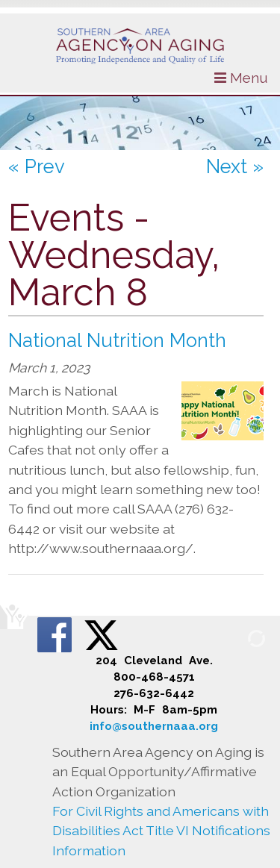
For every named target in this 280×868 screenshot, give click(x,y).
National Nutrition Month (117, 340)
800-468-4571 (154, 677)
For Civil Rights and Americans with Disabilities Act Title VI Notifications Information (161, 831)
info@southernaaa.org (154, 726)
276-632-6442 (154, 693)
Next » (235, 166)
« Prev (37, 166)
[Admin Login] (239, 638)
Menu (241, 78)
